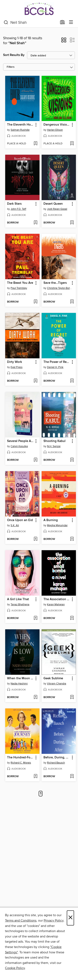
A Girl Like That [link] (18, 599)
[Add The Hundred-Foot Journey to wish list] (35, 777)
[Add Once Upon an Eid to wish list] (35, 539)
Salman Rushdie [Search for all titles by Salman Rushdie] (20, 130)
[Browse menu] (71, 22)
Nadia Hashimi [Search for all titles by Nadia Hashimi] (19, 684)
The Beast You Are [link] (20, 283)
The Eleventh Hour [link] (20, 125)
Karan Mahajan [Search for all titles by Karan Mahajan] (56, 605)
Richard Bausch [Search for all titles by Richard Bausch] (56, 763)
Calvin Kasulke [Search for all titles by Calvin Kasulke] (19, 446)
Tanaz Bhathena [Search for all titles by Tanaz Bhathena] (20, 605)
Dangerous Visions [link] (57, 125)
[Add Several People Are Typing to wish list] (35, 460)
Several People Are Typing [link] (20, 441)
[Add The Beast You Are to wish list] (35, 302)
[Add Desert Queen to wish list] (72, 223)
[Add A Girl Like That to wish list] (35, 618)
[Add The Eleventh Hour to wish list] (35, 144)
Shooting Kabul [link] (54, 441)
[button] (64, 41)
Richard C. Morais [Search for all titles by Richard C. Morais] (21, 763)
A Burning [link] (51, 520)
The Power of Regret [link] (57, 362)
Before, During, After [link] (57, 758)
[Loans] (63, 23)
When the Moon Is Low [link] (20, 678)
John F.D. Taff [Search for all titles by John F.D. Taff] (18, 209)
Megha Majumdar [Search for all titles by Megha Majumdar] (57, 525)
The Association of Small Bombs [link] (57, 599)
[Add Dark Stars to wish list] (35, 223)
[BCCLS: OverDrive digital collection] (39, 9)
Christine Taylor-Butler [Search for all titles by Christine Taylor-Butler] (59, 288)
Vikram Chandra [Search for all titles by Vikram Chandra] (57, 684)
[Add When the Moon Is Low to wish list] (35, 697)
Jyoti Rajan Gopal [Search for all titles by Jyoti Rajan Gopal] (57, 209)
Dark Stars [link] (14, 204)
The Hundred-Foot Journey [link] (20, 758)
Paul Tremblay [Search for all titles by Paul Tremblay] (19, 288)
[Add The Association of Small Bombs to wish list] (72, 618)
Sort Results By (14, 55)
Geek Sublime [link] (53, 678)
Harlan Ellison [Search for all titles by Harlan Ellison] (55, 130)
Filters (11, 67)
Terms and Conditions (21, 921)
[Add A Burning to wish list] (72, 539)
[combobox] (31, 23)
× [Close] (70, 918)
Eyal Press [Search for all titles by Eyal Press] (17, 367)
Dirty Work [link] (15, 362)
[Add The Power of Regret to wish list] (72, 381)
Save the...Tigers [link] (55, 283)
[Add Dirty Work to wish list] (35, 381)
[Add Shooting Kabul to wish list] (72, 460)
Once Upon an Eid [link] (20, 520)
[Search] (6, 23)
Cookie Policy (15, 968)
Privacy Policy (54, 921)
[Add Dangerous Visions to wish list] (72, 144)
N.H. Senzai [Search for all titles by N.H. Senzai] (54, 446)
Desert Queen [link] (53, 204)
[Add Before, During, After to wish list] (72, 777)
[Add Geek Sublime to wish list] (72, 697)
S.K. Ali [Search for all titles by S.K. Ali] (15, 525)
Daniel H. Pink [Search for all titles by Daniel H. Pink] (55, 367)
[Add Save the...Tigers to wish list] (72, 302)
